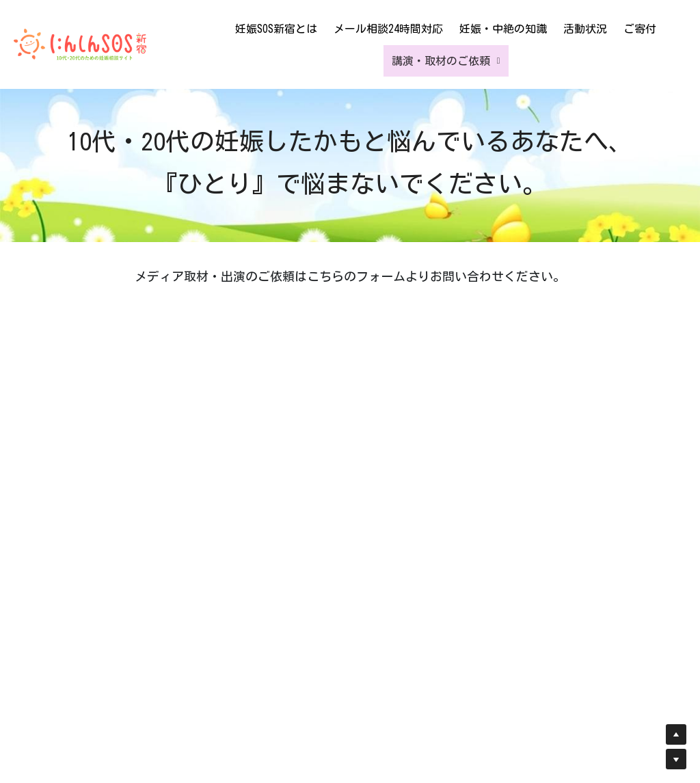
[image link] (80, 43)
